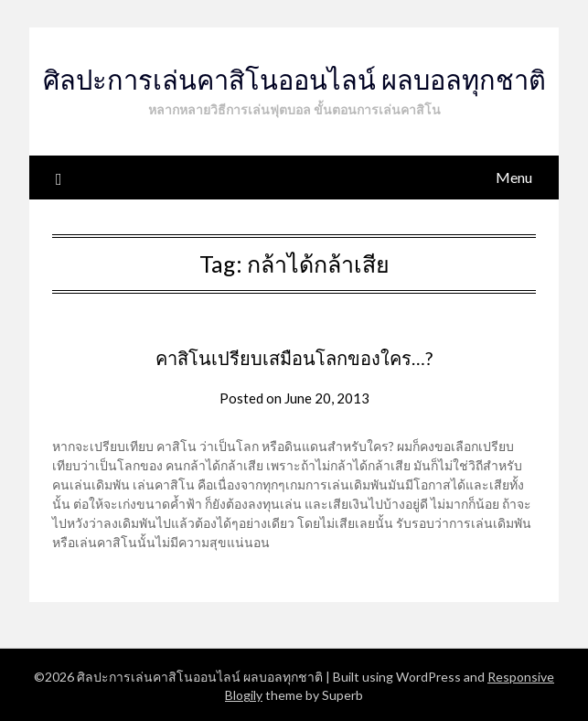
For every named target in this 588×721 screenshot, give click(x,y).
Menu (514, 177)
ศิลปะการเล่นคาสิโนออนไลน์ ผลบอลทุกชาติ (294, 79)
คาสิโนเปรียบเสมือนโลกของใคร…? (294, 358)
